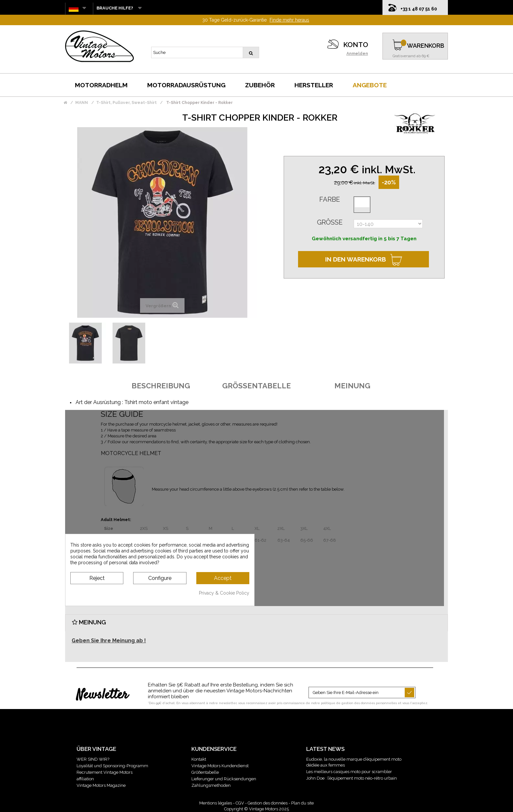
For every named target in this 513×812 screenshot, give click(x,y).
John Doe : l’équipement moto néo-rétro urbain (352, 778)
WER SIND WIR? (93, 759)
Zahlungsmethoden (211, 785)
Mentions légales (216, 803)
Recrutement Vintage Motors (105, 772)
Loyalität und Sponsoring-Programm (112, 766)
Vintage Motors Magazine (101, 785)
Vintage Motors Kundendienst (220, 766)
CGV (240, 803)
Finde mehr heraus (289, 20)
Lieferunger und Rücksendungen (224, 779)
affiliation (85, 779)
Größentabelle (205, 772)
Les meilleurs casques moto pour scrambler (349, 772)
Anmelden (357, 54)
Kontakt (199, 759)
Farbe (330, 199)
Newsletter (102, 695)
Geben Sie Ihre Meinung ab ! (109, 641)
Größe (330, 222)
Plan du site (302, 803)
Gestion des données (268, 803)
